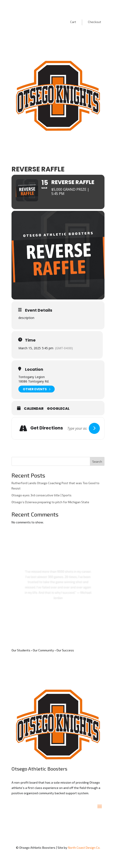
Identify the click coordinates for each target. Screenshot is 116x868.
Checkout (95, 22)
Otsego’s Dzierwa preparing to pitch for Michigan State (50, 502)
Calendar (34, 409)
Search (97, 461)
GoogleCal (58, 409)
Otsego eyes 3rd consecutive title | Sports (42, 495)
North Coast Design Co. (84, 848)
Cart (73, 22)
